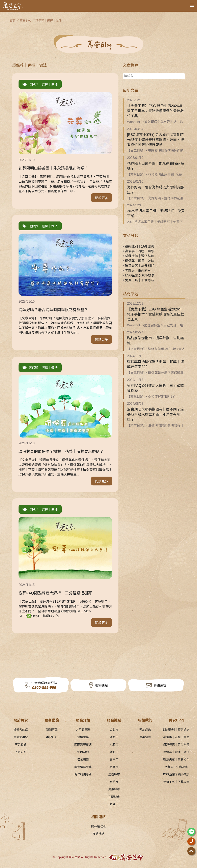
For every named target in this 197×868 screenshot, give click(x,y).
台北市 (114, 730)
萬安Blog (26, 21)
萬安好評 (52, 737)
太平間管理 (83, 730)
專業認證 (21, 745)
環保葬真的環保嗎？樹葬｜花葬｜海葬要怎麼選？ (156, 364)
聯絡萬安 (160, 685)
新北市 (114, 737)
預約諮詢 (145, 730)
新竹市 (114, 752)
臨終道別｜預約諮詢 (138, 246)
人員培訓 (21, 752)
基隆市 (114, 804)
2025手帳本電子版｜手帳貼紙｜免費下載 (156, 214)
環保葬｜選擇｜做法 (49, 21)
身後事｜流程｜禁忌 (138, 251)
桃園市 (114, 745)
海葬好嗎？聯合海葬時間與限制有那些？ (156, 190)
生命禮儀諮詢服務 (44, 686)
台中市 (114, 759)
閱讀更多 (102, 198)
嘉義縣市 (114, 774)
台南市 (114, 767)
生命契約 (83, 752)
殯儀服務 (83, 737)
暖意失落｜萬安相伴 (138, 266)
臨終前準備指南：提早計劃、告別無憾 (156, 341)
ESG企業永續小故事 (139, 275)
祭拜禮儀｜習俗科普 (138, 256)
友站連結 (98, 834)
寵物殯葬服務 (83, 767)
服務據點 (101, 685)
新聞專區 (52, 730)
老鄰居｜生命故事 (137, 271)
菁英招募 (145, 737)
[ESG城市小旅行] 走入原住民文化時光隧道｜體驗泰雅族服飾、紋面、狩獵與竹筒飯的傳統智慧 (156, 140)
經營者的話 (21, 730)
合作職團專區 (83, 774)
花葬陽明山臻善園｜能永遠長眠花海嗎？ (156, 166)
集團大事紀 (21, 737)
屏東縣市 (114, 789)
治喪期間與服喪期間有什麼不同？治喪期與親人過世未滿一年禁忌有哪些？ (156, 414)
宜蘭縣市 (114, 797)
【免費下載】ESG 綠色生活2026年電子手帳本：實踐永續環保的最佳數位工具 (156, 111)
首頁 (13, 21)
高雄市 (114, 782)
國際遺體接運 (83, 745)
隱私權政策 (98, 826)
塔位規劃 (83, 759)
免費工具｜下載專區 (138, 280)
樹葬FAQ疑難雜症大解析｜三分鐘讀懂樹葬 (156, 388)
